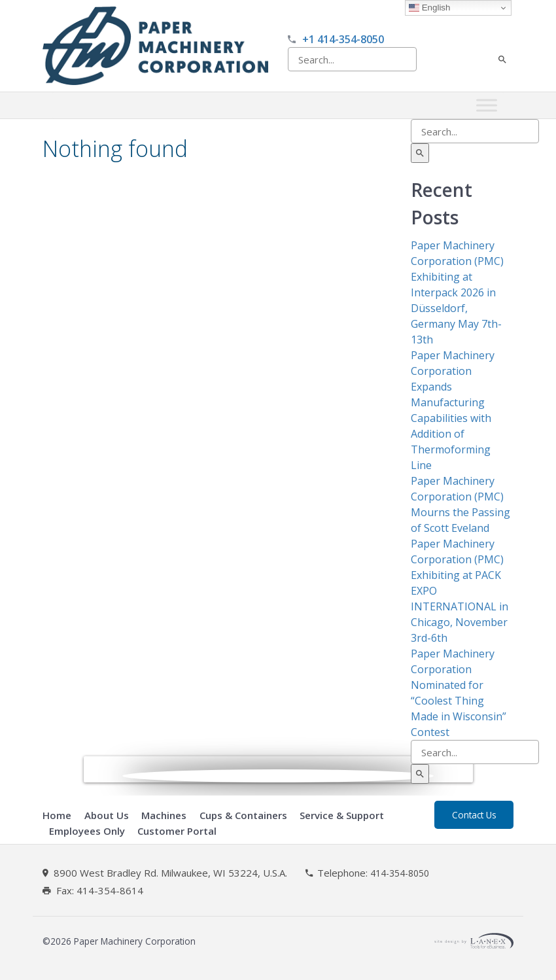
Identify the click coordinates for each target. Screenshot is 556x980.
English (429, 8)
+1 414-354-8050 (343, 39)
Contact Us (474, 815)
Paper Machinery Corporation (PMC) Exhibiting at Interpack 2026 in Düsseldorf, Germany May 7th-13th (457, 292)
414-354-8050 (400, 873)
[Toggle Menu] (487, 106)
